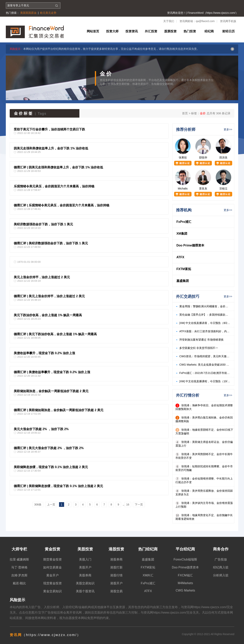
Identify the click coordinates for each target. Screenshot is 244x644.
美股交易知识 (85, 583)
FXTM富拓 (184, 269)
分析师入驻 (221, 575)
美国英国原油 (28, 13)
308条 (38, 505)
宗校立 (223, 189)
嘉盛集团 (183, 281)
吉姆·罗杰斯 (19, 575)
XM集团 (182, 234)
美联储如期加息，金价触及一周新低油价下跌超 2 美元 (51, 391)
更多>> (228, 129)
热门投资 (190, 31)
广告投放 (221, 559)
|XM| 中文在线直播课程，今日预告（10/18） (205, 381)
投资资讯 (132, 31)
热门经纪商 (148, 549)
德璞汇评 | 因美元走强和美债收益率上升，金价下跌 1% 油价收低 (58, 167)
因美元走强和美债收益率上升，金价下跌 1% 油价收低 (51, 148)
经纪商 (209, 31)
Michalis (183, 189)
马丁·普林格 (19, 567)
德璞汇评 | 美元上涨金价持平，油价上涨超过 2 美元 (49, 296)
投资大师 (112, 31)
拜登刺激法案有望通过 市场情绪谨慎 (201, 340)
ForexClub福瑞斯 (185, 559)
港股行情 (116, 575)
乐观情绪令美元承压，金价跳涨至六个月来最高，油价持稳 (54, 186)
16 (128, 505)
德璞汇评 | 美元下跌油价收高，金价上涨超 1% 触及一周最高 (55, 334)
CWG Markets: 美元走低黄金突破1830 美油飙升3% (205, 365)
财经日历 (229, 31)
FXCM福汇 (185, 575)
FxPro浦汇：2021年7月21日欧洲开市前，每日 (205, 373)
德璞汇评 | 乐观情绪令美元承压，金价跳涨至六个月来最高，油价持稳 (61, 205)
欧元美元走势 (48, 13)
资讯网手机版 (228, 21)
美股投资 (85, 549)
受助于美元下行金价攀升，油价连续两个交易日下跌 (49, 129)
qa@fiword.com (205, 21)
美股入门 (85, 559)
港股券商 (116, 559)
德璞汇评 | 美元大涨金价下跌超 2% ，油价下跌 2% (49, 448)
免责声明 (93, 618)
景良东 (203, 189)
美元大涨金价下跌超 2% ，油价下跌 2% (41, 429)
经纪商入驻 (221, 567)
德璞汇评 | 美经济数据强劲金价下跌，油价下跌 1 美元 (51, 243)
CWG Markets (185, 590)
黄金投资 (52, 549)
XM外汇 (148, 575)
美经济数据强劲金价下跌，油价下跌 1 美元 (43, 224)
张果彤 (183, 158)
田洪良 (223, 158)
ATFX (180, 257)
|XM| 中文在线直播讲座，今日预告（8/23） (205, 323)
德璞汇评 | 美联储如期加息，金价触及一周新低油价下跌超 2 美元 (59, 410)
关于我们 (169, 21)
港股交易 (116, 591)
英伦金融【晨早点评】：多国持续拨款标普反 (205, 315)
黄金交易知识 (52, 591)
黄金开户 (52, 575)
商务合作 (221, 549)
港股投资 (116, 549)
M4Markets (185, 583)
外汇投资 (151, 31)
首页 (185, 113)
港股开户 (116, 583)
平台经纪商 (185, 549)
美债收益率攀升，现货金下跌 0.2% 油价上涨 (44, 353)
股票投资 (170, 31)
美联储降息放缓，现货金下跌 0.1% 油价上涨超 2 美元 (51, 467)
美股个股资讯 (85, 591)
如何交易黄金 (52, 567)
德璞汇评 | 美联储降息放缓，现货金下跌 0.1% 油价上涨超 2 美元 (58, 486)
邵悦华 (203, 158)
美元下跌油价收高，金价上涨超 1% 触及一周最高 (48, 315)
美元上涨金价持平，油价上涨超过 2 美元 (42, 277)
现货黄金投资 (52, 583)
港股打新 (116, 567)
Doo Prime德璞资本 (190, 245)
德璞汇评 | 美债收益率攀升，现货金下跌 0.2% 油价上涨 (52, 372)
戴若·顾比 (19, 583)
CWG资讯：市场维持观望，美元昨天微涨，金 (205, 356)
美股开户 (85, 567)
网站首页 (93, 31)
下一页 (139, 505)
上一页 (51, 505)
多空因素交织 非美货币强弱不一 (199, 348)
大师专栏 (19, 549)
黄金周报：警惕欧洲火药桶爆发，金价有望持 (205, 306)
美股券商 (85, 575)
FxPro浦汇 (184, 222)
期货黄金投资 (52, 559)
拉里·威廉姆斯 (19, 559)
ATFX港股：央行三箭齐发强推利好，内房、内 (205, 331)
